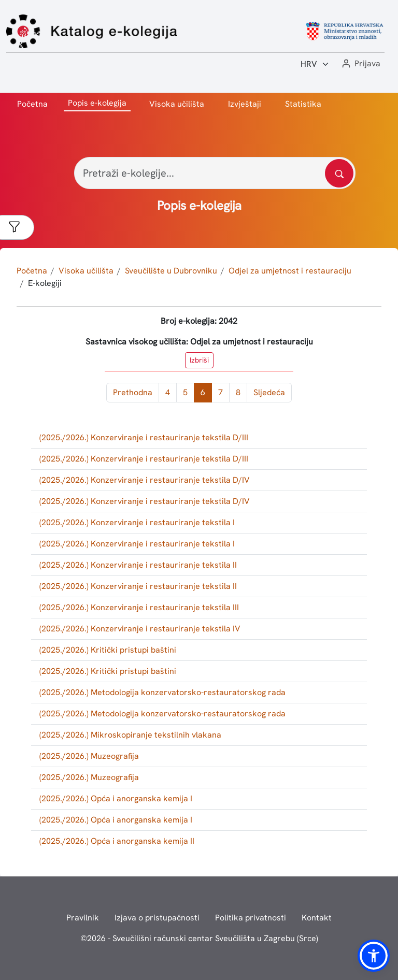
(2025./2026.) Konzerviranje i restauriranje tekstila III (139, 607)
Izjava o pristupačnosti (157, 918)
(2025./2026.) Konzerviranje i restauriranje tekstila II (138, 565)
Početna (32, 104)
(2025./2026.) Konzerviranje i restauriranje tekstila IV (140, 629)
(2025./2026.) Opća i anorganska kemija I (116, 798)
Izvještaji (245, 104)
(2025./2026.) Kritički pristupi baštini (108, 650)
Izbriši (199, 360)
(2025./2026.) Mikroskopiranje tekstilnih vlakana (130, 735)
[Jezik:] (315, 64)
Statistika (303, 104)
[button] (360, 64)
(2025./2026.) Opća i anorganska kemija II (117, 841)
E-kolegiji (45, 283)
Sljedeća (269, 392)
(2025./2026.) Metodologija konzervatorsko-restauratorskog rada (162, 692)
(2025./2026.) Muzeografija (89, 756)
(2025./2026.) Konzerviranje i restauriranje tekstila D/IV (145, 480)
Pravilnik (83, 918)
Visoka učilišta (177, 104)
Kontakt (317, 918)
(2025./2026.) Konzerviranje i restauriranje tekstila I (137, 522)
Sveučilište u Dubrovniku (171, 271)
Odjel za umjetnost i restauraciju (290, 271)
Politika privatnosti (251, 918)
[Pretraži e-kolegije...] (215, 173)
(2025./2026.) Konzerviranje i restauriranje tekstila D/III (144, 437)
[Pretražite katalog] (339, 173)
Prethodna (133, 392)
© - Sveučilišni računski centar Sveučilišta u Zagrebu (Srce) (199, 938)
